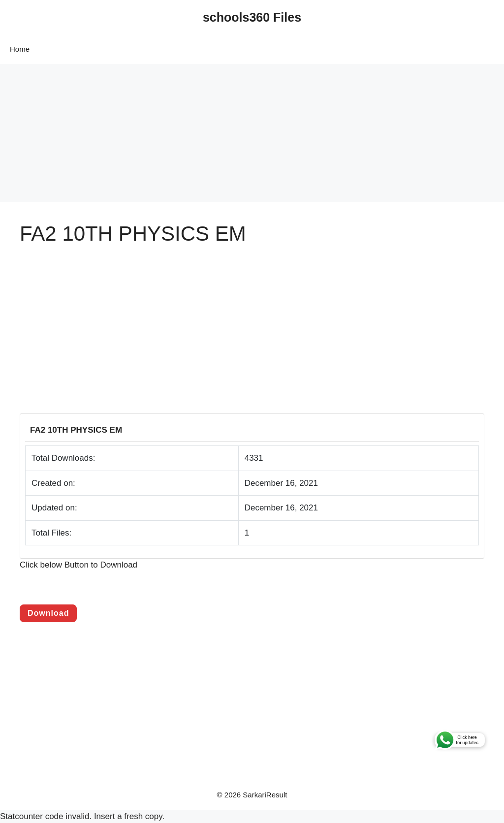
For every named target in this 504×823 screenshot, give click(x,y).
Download (48, 613)
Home (20, 49)
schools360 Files (252, 17)
